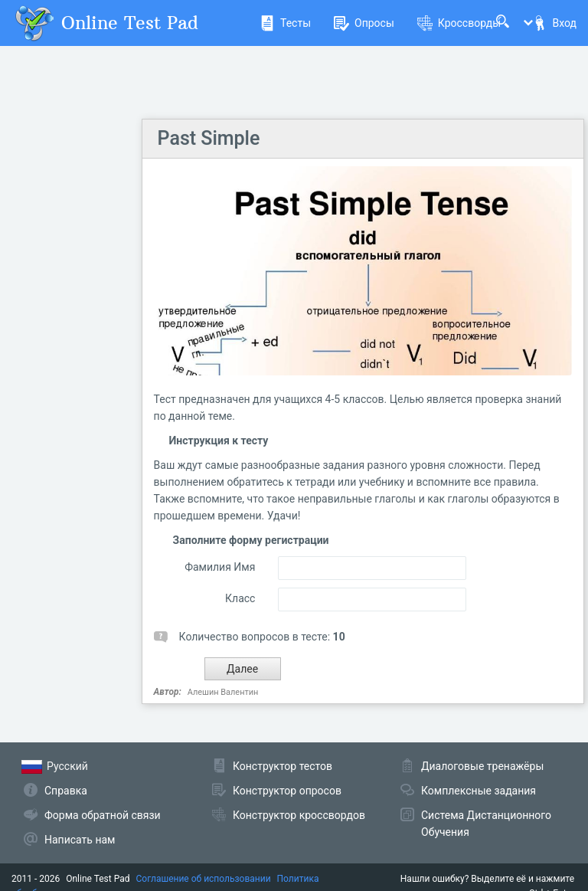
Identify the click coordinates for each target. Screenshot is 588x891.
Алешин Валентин (223, 692)
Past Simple (209, 138)
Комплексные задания (479, 791)
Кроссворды (459, 23)
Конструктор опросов (287, 791)
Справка (66, 791)
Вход (554, 23)
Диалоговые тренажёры (482, 766)
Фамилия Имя (220, 567)
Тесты (285, 23)
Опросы (364, 23)
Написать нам (80, 840)
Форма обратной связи (103, 815)
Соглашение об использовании (204, 879)
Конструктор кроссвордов (299, 815)
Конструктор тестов (283, 766)
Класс (240, 598)
